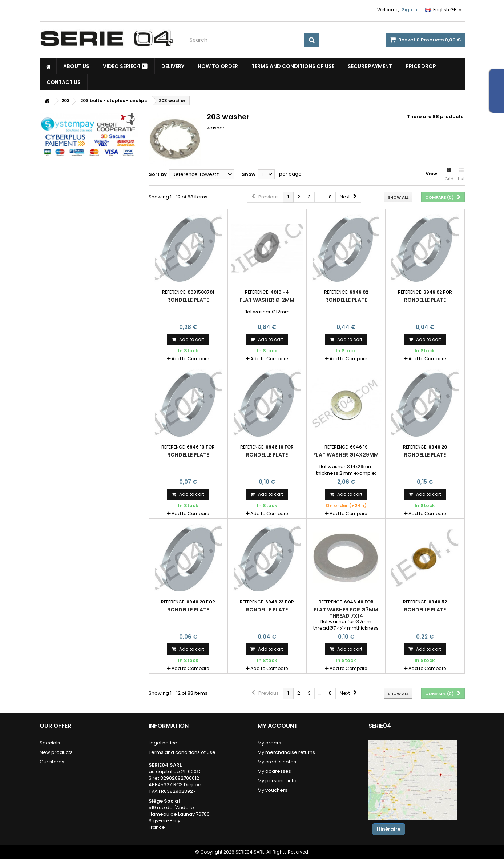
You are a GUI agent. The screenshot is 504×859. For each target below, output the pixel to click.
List (461, 175)
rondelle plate (188, 300)
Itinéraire (389, 829)
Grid (449, 175)
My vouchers (273, 790)
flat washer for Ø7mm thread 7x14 (346, 613)
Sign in (410, 10)
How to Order (218, 66)
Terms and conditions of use (293, 66)
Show (249, 174)
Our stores (52, 762)
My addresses (274, 771)
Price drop (421, 66)
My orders (269, 743)
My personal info (277, 781)
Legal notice (163, 743)
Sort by (158, 174)
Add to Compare (190, 359)
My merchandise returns (286, 752)
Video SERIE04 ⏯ (125, 66)
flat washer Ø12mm (267, 300)
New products (56, 752)
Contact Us (64, 82)
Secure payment (370, 66)
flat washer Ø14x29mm (346, 455)
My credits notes (277, 762)
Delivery (173, 66)
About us (76, 66)
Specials (50, 743)
